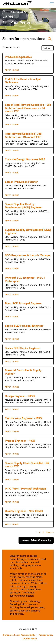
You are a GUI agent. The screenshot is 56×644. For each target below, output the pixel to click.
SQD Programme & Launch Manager (28, 256)
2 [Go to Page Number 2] (39, 532)
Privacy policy (46, 635)
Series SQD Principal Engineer (24, 326)
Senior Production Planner (21, 182)
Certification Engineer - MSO (23, 419)
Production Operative (18, 57)
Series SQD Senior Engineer (23, 348)
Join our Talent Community (36, 540)
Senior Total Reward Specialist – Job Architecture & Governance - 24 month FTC (28, 108)
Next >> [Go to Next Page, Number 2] (50, 532)
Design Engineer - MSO (20, 396)
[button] (16, 70)
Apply (8, 70)
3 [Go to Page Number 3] (43, 532)
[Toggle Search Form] (50, 39)
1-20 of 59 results (11, 48)
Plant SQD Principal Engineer (23, 304)
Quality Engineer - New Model (24, 511)
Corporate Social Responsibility (19, 635)
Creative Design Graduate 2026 (25, 160)
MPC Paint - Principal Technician (25, 489)
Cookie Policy (30, 639)
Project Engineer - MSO (20, 441)
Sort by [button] (46, 48)
